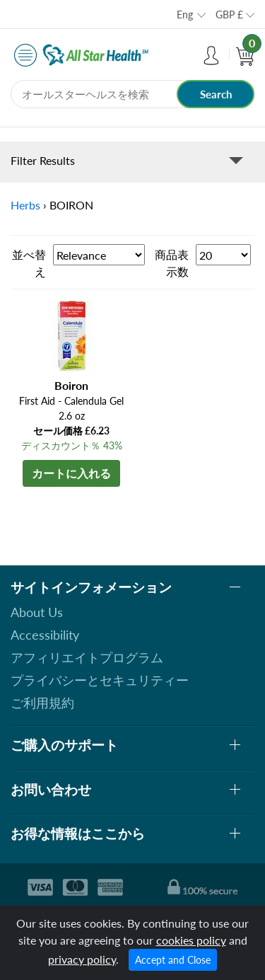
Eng (185, 15)
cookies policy (191, 940)
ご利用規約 (42, 703)
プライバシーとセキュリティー (100, 680)
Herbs (25, 205)
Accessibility (45, 635)
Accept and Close (173, 960)
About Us (37, 612)
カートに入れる (71, 473)
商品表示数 (172, 263)
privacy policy (82, 959)
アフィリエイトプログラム (87, 657)
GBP (229, 15)
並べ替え (29, 263)
